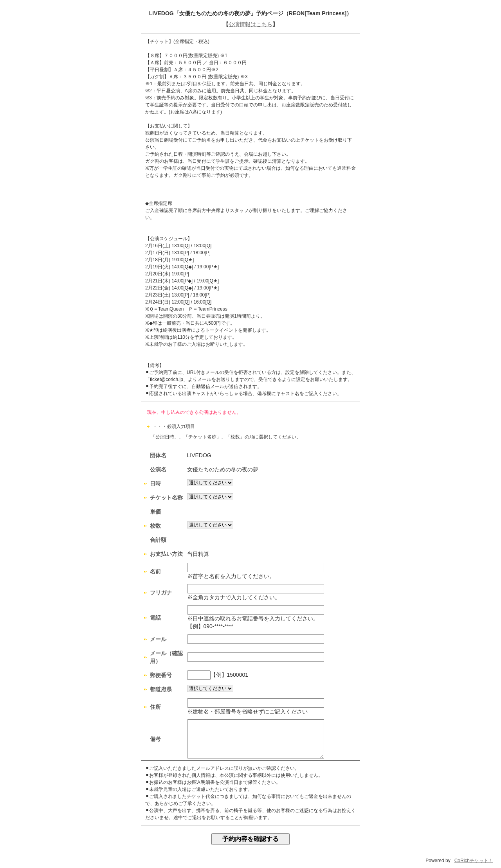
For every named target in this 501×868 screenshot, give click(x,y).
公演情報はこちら (250, 24)
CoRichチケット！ (474, 861)
